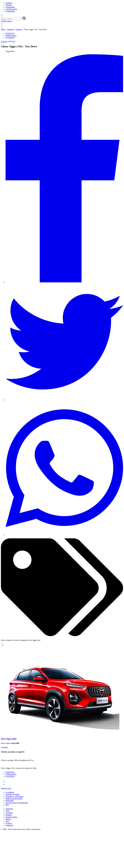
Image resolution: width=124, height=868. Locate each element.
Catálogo (9, 3)
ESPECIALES (11, 35)
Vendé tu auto (6, 21)
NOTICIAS (10, 33)
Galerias (19, 29)
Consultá (4, 812)
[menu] (12, 22)
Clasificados (10, 7)
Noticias (9, 5)
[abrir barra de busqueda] (2, 15)
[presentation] (121, 710)
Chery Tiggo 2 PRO (9, 804)
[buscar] (24, 18)
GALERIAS (10, 38)
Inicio (3, 29)
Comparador (10, 11)
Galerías (4, 41)
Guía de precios (11, 9)
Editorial (10, 29)
